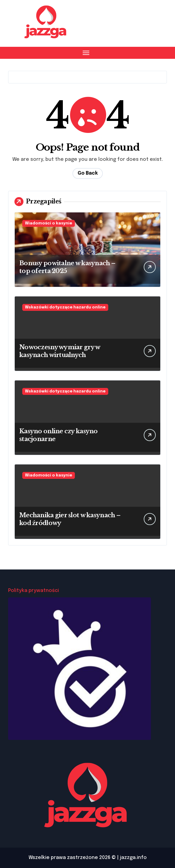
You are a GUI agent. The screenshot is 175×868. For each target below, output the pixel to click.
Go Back (88, 173)
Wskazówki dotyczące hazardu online (65, 307)
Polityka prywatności (34, 591)
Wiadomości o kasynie (49, 223)
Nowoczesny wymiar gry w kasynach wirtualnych (60, 351)
